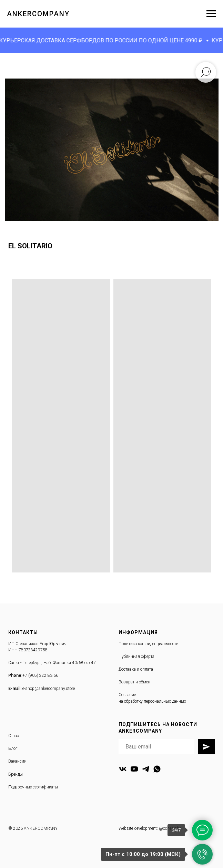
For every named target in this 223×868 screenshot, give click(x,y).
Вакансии (17, 761)
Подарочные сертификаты (33, 787)
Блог (13, 748)
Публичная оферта (136, 657)
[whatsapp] (157, 769)
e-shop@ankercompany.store (49, 689)
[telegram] (146, 769)
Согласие (127, 695)
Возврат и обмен (134, 682)
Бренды (16, 774)
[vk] (123, 769)
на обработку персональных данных (152, 701)
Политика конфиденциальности (149, 644)
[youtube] (134, 769)
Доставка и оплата (136, 669)
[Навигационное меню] (211, 14)
